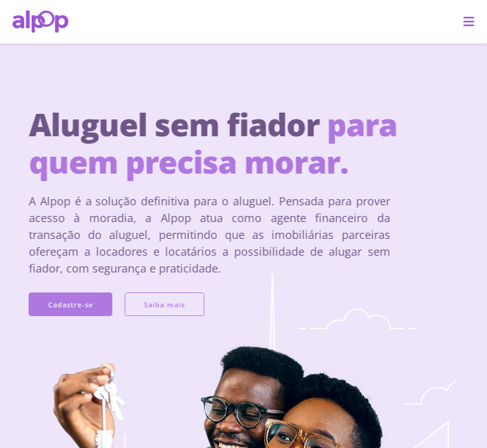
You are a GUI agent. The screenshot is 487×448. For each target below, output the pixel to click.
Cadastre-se (63, 305)
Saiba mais (157, 305)
